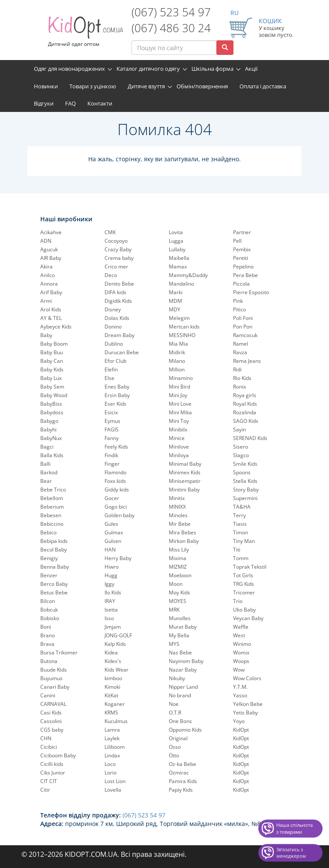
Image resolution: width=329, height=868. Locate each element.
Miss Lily (179, 550)
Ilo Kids (113, 592)
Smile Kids (245, 464)
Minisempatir (185, 481)
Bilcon (48, 601)
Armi (46, 301)
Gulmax (114, 532)
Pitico (239, 309)
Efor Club (115, 361)
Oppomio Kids (185, 730)
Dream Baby (120, 335)
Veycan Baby (248, 618)
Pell (237, 241)
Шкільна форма (212, 69)
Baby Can (52, 361)
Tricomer (244, 592)
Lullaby (177, 249)
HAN (110, 550)
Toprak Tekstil (250, 567)
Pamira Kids (183, 781)
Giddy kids (117, 490)
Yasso (240, 695)
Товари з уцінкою (93, 86)
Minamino (181, 378)
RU (235, 13)
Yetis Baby (245, 713)
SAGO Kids (246, 421)
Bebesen (51, 515)
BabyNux (51, 438)
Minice (177, 438)
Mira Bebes (182, 532)
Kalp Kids (115, 644)
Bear (46, 481)
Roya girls (245, 395)
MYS (174, 644)
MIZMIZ (178, 567)
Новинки (46, 86)
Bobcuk (49, 610)
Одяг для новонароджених (69, 69)
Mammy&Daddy (188, 275)
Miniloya (179, 455)
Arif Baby (51, 292)
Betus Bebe (54, 592)
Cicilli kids (52, 764)
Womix (241, 653)
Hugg (111, 575)
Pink (238, 301)
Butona (49, 661)
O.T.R (175, 713)
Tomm (241, 558)
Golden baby (120, 515)
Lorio (111, 773)
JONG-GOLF (118, 635)
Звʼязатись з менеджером (291, 853)
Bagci (47, 447)
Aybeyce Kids (56, 327)
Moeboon (180, 575)
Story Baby (246, 490)
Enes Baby (117, 387)
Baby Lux (51, 378)
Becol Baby (54, 550)
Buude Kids (54, 670)
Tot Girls (243, 575)
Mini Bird (179, 387)
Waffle (241, 627)
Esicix (111, 412)
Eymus (112, 421)
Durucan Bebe (122, 352)
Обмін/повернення (202, 86)
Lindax (112, 755)
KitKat (111, 695)
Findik (111, 455)
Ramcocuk (245, 335)
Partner (242, 232)
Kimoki (112, 687)
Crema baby (119, 258)
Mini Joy (178, 395)
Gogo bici (116, 507)
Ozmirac (179, 773)
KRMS (111, 713)
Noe (174, 704)
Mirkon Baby (184, 541)
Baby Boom (54, 344)
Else (109, 378)
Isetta (111, 610)
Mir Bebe (180, 524)
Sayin (239, 429)
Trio (238, 601)
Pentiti (241, 258)
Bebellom (52, 498)
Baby (46, 335)
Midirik (177, 352)
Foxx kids (115, 481)
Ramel (241, 344)
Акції (251, 69)
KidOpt (241, 730)
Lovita (176, 232)
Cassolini (51, 721)
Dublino (114, 344)
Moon (176, 584)
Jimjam (113, 627)
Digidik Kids (118, 301)
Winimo (242, 644)
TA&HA (242, 507)
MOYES (178, 601)
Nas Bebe (180, 653)
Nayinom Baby (186, 661)
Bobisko (50, 618)
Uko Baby (244, 610)
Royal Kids (245, 404)
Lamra (112, 730)
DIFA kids (115, 292)
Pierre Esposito (251, 292)
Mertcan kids (184, 327)
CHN (46, 738)
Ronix (239, 387)
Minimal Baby (185, 464)
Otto (174, 755)
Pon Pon (243, 327)
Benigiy (49, 558)
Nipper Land (183, 687)
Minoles (178, 515)
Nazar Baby (183, 670)
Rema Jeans (247, 361)
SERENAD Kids (250, 438)
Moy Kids (179, 592)
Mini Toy (179, 421)
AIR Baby (51, 258)
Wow (239, 670)
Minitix (177, 498)
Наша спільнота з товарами (295, 828)
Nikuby (177, 678)
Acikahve (51, 232)
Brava (47, 644)
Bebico (48, 532)
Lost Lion (115, 781)
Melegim (179, 318)
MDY (175, 309)
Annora (49, 284)
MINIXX (177, 507)
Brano (48, 635)
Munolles (180, 618)
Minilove (179, 447)
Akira (46, 267)
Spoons (242, 472)
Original (178, 738)
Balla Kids (52, 455)
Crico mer (116, 267)
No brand (180, 695)
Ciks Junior (53, 773)
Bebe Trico (53, 490)
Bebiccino (52, 524)
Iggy (109, 584)
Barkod (49, 472)
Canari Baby (55, 687)
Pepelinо (243, 267)
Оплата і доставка (263, 86)
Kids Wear (117, 670)
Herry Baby (118, 558)
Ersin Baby (117, 395)
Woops (241, 661)
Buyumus (51, 678)
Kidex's (113, 661)
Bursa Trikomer (59, 653)
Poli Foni (243, 318)
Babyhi (48, 429)
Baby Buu (52, 352)
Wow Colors (247, 678)
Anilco (48, 275)
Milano (177, 361)
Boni (46, 627)
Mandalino (181, 284)
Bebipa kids (54, 541)
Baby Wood (54, 395)
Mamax (178, 267)
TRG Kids (244, 584)
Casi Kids (51, 713)
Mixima (178, 558)
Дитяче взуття (146, 86)
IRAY (110, 601)
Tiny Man (244, 541)
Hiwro (112, 567)
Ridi (237, 369)
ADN (46, 241)
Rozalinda (245, 412)
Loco (110, 764)
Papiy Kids (181, 790)
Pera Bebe (245, 275)
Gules (111, 524)
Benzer (49, 575)
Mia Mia (178, 344)
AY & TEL (51, 318)
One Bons (180, 721)
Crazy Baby (118, 249)
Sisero (241, 447)
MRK (174, 610)
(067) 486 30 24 (171, 28)
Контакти (100, 103)
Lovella (113, 790)
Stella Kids (245, 481)
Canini (48, 695)
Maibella (179, 258)
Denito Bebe (119, 284)
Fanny (112, 438)
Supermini (245, 498)
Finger (112, 464)
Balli (45, 464)
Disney (113, 309)
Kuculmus (116, 721)
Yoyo (239, 721)
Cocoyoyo (116, 241)
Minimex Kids (185, 472)
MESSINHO (182, 335)
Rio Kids (242, 378)
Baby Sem (52, 387)
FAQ (70, 103)
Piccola (241, 284)
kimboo (113, 678)
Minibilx (178, 429)
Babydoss (52, 412)
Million (177, 369)
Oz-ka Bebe (182, 764)
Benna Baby (55, 567)
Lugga (176, 241)
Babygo (49, 421)
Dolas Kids (117, 318)
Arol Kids (51, 309)
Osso (175, 747)
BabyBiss (51, 404)
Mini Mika (180, 412)
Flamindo (115, 472)
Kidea (111, 653)
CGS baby (52, 730)
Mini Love (180, 404)
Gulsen (113, 541)
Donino (113, 327)
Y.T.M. (240, 687)
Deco (111, 275)
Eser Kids (115, 404)
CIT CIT (49, 781)
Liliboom (115, 747)
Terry (239, 515)
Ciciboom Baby (58, 755)
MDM (175, 301)
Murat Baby (183, 627)
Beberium (52, 507)
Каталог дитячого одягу (148, 69)
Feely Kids (116, 447)
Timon (241, 532)
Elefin (111, 369)
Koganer (115, 704)
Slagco (241, 455)
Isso (109, 618)
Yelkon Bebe (248, 704)
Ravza (240, 352)
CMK (110, 232)
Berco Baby (54, 584)
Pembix (242, 249)
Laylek (112, 738)
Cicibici (49, 747)
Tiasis (240, 524)
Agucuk (49, 249)
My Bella (179, 635)
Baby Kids (52, 369)
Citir (45, 790)
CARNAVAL (53, 704)
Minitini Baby (184, 490)
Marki (176, 292)
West (239, 635)
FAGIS (112, 429)
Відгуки (44, 103)
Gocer (112, 498)
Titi (237, 550)
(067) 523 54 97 (171, 12)
